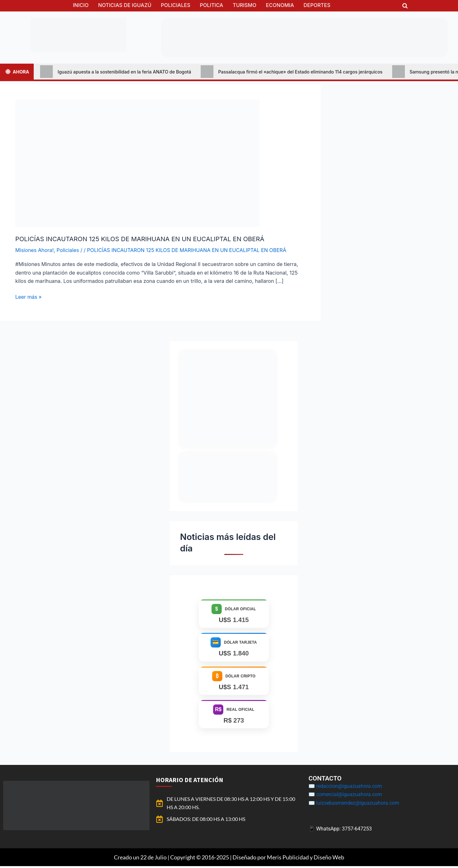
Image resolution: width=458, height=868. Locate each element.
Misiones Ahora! (35, 250)
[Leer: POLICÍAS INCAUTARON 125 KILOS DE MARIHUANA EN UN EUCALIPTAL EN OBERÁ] (137, 163)
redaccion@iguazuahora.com (349, 788)
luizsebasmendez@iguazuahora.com (358, 805)
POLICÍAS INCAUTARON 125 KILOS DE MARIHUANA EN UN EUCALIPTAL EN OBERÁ (141, 239)
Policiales (68, 250)
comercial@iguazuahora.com (349, 796)
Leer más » (29, 296)
